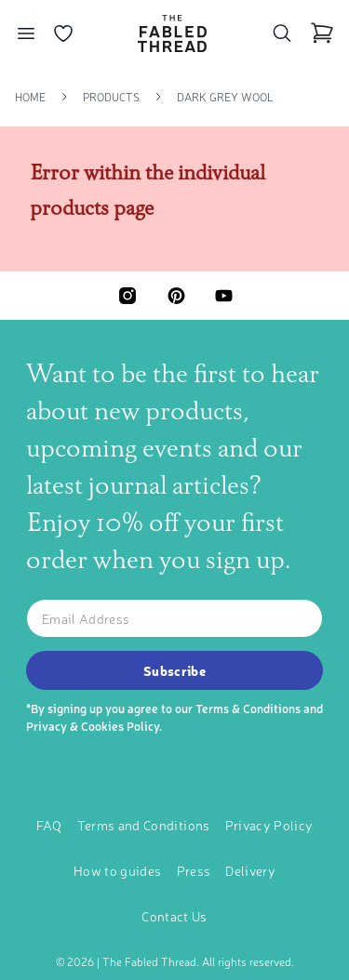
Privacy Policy (269, 825)
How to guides (118, 870)
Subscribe (174, 670)
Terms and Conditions (144, 825)
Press (194, 870)
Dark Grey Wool (225, 97)
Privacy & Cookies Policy (93, 726)
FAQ (49, 825)
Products (111, 97)
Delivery (250, 870)
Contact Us (174, 916)
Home (30, 97)
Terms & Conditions (248, 708)
